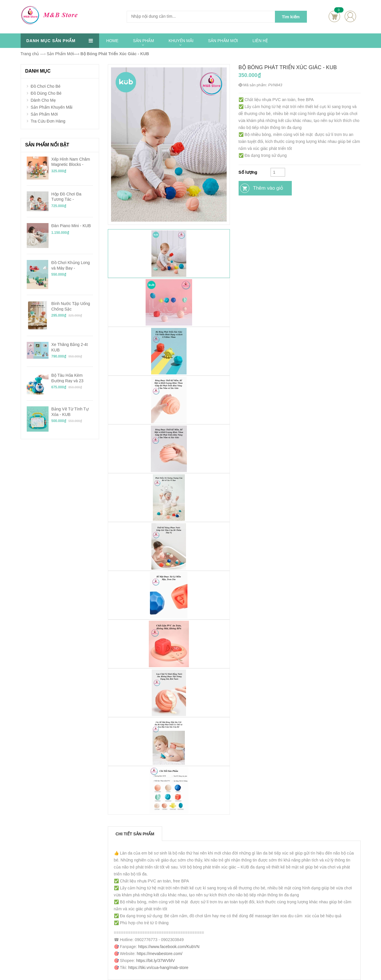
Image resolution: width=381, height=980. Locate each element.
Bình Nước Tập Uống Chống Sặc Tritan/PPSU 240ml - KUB (71, 306)
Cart (334, 16)
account (350, 16)
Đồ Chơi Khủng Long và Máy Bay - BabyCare (71, 265)
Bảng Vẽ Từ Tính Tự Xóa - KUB (70, 412)
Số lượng (248, 172)
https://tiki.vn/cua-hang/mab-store (158, 968)
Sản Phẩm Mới (44, 114)
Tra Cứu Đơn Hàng (48, 121)
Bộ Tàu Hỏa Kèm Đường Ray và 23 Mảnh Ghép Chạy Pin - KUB (72, 378)
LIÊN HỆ (260, 41)
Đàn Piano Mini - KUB (71, 226)
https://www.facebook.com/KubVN (169, 947)
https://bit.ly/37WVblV (155, 961)
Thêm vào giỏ (268, 188)
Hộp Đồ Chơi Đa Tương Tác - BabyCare (67, 197)
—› (63, 54)
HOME (112, 41)
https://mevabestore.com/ (160, 954)
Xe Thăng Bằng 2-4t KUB (70, 347)
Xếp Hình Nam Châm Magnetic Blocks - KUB (71, 162)
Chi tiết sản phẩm (135, 834)
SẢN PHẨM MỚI (223, 41)
